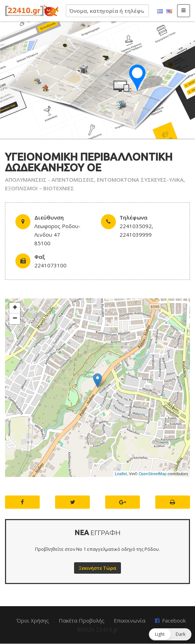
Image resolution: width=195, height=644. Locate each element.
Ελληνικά (160, 11)
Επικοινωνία (130, 620)
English (169, 11)
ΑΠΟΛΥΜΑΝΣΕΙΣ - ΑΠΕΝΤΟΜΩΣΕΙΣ (50, 180)
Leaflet (121, 474)
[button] (170, 634)
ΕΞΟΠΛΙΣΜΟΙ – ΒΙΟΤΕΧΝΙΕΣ (40, 188)
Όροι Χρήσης (33, 620)
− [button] (15, 319)
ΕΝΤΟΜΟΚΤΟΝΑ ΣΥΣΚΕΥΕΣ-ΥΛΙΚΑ (140, 180)
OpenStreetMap (153, 474)
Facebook (174, 620)
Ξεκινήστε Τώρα (97, 568)
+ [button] (15, 308)
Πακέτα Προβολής (82, 620)
